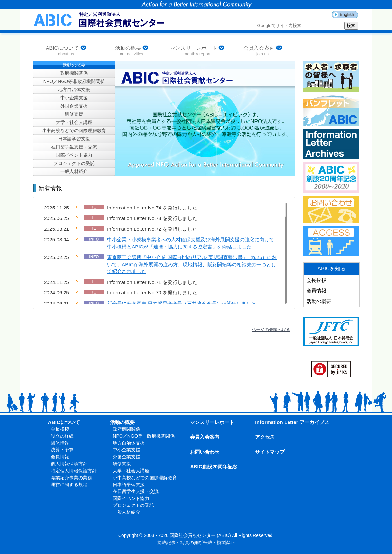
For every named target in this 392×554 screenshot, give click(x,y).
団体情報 (60, 443)
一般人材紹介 (74, 171)
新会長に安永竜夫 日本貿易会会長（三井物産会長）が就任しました (181, 303)
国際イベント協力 (74, 155)
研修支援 (74, 114)
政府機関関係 (74, 73)
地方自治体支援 (74, 89)
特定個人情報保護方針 (74, 471)
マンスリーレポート (197, 50)
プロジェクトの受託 (74, 163)
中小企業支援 (74, 98)
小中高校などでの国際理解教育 (74, 130)
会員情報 (316, 291)
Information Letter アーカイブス (292, 422)
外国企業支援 (74, 106)
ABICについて (66, 50)
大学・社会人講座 (74, 122)
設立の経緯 (62, 436)
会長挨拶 (316, 280)
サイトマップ (270, 452)
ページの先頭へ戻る (271, 330)
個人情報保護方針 (69, 464)
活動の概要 (132, 50)
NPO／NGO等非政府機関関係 (74, 81)
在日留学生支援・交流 (74, 147)
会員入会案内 (263, 50)
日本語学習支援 (74, 139)
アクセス (265, 437)
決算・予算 (62, 450)
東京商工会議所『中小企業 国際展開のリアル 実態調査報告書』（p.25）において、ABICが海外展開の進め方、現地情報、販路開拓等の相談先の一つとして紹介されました (192, 264)
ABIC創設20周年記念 (214, 467)
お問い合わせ (205, 452)
